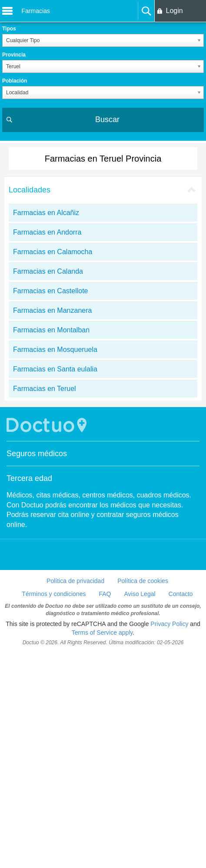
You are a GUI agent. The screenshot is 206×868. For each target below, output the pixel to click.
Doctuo (48, 425)
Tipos (9, 29)
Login (174, 11)
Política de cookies (143, 581)
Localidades (30, 190)
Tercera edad (29, 478)
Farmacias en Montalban (51, 330)
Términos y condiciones (54, 594)
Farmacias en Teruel (45, 389)
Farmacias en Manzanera (52, 310)
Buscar (107, 119)
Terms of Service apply (102, 633)
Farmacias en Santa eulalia (55, 369)
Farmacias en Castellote (51, 291)
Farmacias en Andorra (47, 232)
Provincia (14, 55)
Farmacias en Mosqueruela (55, 350)
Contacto (181, 594)
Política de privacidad (75, 581)
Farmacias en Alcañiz (46, 213)
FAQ (105, 594)
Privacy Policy (169, 624)
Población (15, 81)
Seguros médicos (37, 454)
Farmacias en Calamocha (53, 252)
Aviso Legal (140, 594)
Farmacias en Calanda (48, 271)
